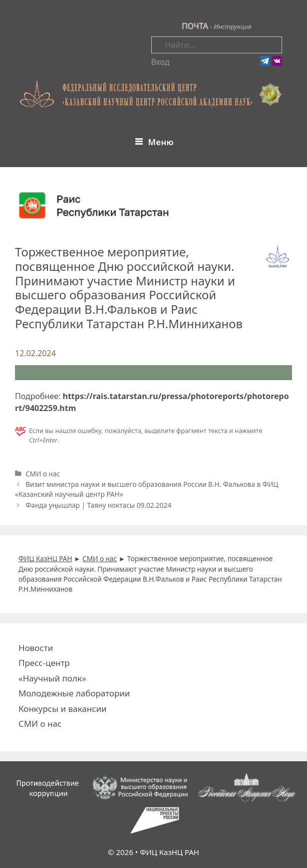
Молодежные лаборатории (74, 693)
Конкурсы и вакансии (63, 709)
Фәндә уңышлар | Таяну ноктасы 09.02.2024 (98, 505)
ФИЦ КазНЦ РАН (169, 852)
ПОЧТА (195, 26)
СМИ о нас (43, 474)
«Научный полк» (52, 678)
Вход (160, 62)
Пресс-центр (44, 663)
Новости (36, 648)
